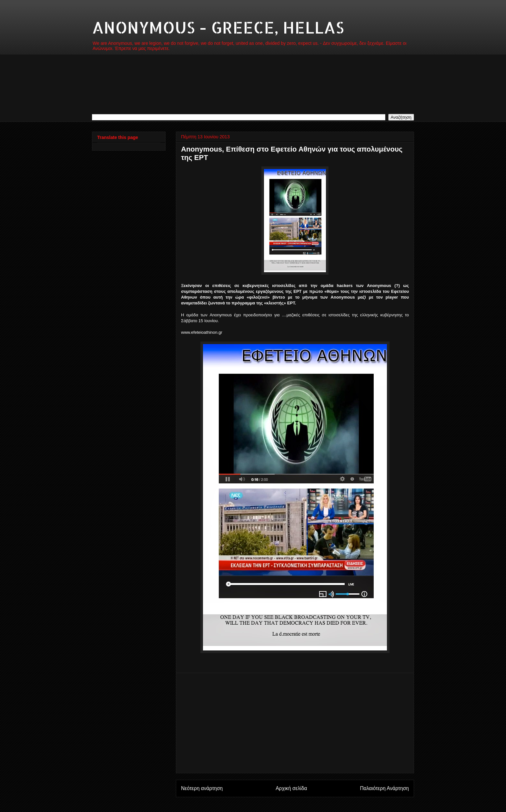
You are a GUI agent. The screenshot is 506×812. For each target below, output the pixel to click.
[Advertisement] (295, 723)
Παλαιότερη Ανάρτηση (384, 788)
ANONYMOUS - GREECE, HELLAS (218, 27)
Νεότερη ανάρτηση (202, 788)
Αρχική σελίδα (291, 788)
